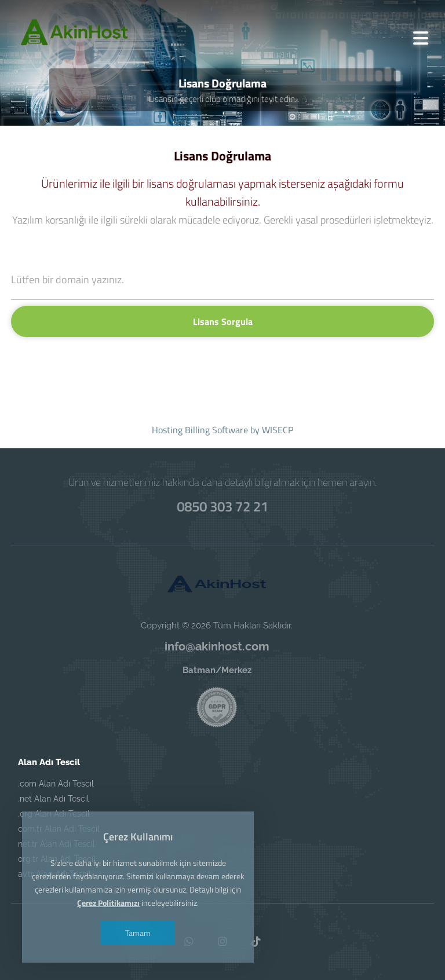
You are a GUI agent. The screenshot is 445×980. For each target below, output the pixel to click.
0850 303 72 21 (222, 507)
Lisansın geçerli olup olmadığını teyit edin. (223, 99)
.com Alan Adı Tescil (56, 784)
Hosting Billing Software (200, 430)
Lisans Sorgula (223, 321)
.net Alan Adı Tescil (54, 799)
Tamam (138, 933)
